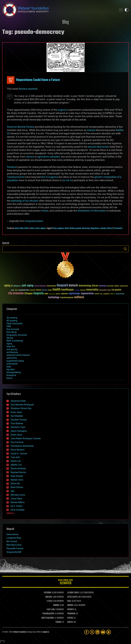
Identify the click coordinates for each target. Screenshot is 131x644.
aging (9, 344)
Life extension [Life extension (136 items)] (16, 293)
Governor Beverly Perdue (20, 127)
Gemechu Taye (18, 427)
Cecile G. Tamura (19, 454)
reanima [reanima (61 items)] (64, 294)
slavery (30, 157)
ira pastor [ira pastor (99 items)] (116, 290)
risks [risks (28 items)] (101, 294)
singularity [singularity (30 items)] (106, 294)
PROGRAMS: (71, 614)
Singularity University (17, 335)
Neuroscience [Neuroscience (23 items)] (52, 294)
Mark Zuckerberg (15, 341)
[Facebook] (86, 632)
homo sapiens (41, 228)
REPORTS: (71, 610)
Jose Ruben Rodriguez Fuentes (26, 438)
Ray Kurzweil (13, 329)
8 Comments (118, 228)
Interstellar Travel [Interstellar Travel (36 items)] (105, 290)
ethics (33, 228)
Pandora (11, 167)
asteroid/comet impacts (18, 355)
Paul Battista (17, 423)
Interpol (91, 130)
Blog (65, 22)
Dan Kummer (17, 442)
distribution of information (92, 211)
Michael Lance (18, 495)
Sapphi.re (46, 632)
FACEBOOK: (48, 593)
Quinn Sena (16, 412)
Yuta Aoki (15, 457)
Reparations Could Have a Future (38, 80)
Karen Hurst (16, 435)
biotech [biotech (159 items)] (73, 286)
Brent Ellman (17, 487)
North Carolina (70, 228)
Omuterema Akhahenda (22, 446)
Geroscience (12, 534)
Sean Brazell (17, 476)
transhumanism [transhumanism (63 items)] (67, 298)
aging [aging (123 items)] (7, 286)
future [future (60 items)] (39, 290)
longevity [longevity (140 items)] (39, 293)
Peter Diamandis (15, 324)
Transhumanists (16, 177)
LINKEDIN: (49, 597)
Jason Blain (16, 499)
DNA (9, 326)
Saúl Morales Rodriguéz (22, 405)
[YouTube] (103, 632)
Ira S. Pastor (17, 506)
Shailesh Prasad (19, 420)
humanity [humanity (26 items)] (77, 290)
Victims (109, 228)
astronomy (12, 358)
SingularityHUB (14, 552)
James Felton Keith (21, 228)
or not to (68, 180)
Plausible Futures (15, 548)
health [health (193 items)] (57, 290)
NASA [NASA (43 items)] (46, 294)
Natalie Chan (17, 480)
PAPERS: (70, 618)
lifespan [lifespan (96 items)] (29, 294)
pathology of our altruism (25, 201)
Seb (12, 491)
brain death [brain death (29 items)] (110, 286)
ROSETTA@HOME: (48, 618)
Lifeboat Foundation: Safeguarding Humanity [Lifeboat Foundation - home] (59, 10)
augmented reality (15, 361)
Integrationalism (34, 221)
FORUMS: (59, 622)
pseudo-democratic (99, 147)
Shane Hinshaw (18, 468)
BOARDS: (70, 605)
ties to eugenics (50, 177)
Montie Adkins (18, 502)
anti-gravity (12, 349)
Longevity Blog (14, 538)
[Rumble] (109, 632)
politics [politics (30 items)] (58, 294)
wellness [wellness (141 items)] (79, 297)
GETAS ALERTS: (73, 597)
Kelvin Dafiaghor (19, 431)
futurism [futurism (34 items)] (45, 290)
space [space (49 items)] (112, 294)
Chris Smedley (18, 510)
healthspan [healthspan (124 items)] (68, 290)
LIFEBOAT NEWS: (73, 593)
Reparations (95, 228)
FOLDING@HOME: (48, 614)
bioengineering (14, 372)
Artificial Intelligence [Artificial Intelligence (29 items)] (40, 286)
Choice (54, 228)
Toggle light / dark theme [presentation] (126, 10)
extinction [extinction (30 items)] (33, 290)
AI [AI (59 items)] (12, 286)
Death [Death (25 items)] (16, 290)
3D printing (12, 318)
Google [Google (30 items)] (50, 290)
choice (45, 211)
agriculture (43, 157)
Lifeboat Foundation (20, 632)
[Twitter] (92, 632)
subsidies (55, 157)
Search (125, 249)
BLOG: (69, 601)
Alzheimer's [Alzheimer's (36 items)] (17, 286)
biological (11, 375)
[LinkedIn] (97, 632)
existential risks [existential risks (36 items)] (24, 290)
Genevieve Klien (18, 401)
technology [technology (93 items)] (54, 298)
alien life (11, 346)
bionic (9, 378)
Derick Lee (16, 461)
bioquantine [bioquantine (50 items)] (52, 286)
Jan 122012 (11, 80)
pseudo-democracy (83, 228)
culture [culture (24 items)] (13, 290)
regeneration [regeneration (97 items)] (87, 294)
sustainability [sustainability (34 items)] (120, 294)
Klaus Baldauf (18, 450)
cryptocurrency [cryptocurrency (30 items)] (124, 286)
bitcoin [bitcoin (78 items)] (95, 286)
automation (12, 364)
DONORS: (56, 605)
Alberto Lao (16, 465)
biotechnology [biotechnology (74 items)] (85, 286)
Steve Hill (15, 484)
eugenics (63, 110)
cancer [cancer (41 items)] (117, 286)
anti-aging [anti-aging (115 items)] (28, 286)
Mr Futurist (12, 541)
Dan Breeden (17, 416)
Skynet (10, 338)
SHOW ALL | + (11, 513)
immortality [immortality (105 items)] (92, 290)
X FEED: (49, 601)
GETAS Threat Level (65, 582)
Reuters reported (28, 89)
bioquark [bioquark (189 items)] (62, 286)
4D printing (12, 321)
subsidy (103, 228)
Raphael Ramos (18, 472)
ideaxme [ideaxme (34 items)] (83, 290)
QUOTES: (70, 622)
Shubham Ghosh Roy (21, 408)
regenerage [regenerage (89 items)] (74, 294)
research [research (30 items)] (97, 294)
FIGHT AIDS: (51, 610)
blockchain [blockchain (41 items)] (103, 286)
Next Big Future (14, 545)
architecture (12, 352)
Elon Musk (12, 332)
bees (9, 367)
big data (10, 369)
